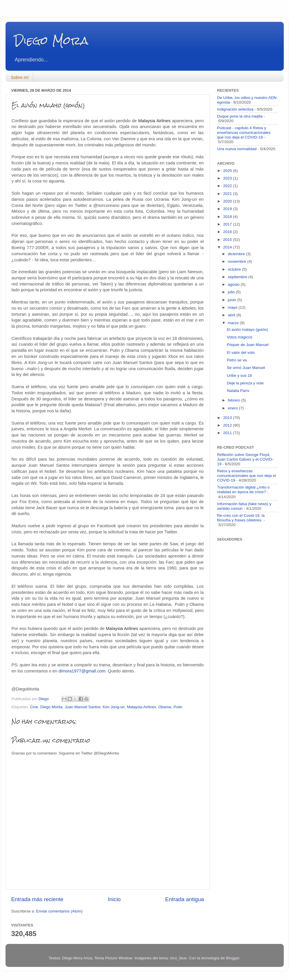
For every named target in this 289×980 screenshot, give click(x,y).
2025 (228, 171)
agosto (234, 284)
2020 (228, 201)
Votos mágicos (240, 337)
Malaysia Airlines (142, 707)
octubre (235, 269)
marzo (234, 323)
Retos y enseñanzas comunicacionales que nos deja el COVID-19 (247, 476)
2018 (228, 217)
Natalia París (238, 391)
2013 (228, 418)
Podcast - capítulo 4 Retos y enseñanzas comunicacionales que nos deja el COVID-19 (244, 133)
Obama (165, 707)
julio (232, 292)
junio (233, 300)
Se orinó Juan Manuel (246, 368)
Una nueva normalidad (237, 149)
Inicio (114, 899)
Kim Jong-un (114, 707)
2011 (228, 433)
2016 (228, 232)
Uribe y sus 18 (239, 376)
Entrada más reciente (38, 899)
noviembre (238, 261)
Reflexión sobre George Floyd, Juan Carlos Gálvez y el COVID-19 (245, 459)
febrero (235, 400)
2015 (228, 240)
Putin (178, 707)
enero (233, 408)
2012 (228, 425)
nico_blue (178, 958)
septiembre (238, 277)
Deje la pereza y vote (245, 383)
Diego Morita (52, 707)
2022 (228, 186)
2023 (228, 178)
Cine (34, 707)
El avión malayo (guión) (247, 330)
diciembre (237, 254)
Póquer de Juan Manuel (248, 345)
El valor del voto (241, 353)
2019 (228, 209)
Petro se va (237, 360)
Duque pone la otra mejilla (240, 116)
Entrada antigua (184, 899)
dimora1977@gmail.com (82, 671)
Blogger (233, 958)
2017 (228, 224)
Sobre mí (20, 77)
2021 (228, 194)
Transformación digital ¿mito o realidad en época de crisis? (243, 490)
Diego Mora (51, 41)
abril (232, 315)
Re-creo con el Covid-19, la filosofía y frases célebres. (241, 518)
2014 (228, 247)
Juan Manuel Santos (83, 707)
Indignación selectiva (235, 109)
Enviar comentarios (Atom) (59, 911)
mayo (233, 307)
